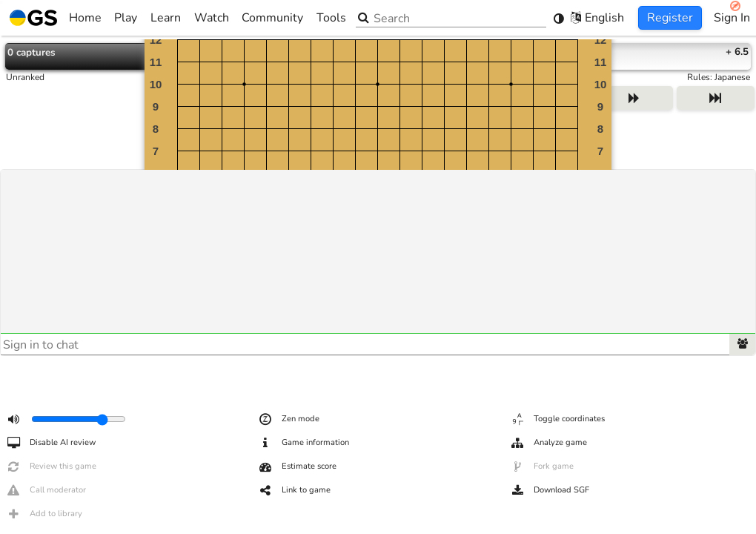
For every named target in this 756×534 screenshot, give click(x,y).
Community (272, 18)
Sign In (732, 18)
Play (126, 18)
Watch (212, 18)
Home (56, 18)
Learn (166, 18)
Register (670, 18)
